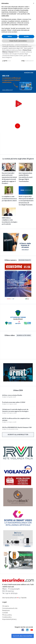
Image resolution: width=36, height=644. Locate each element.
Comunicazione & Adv (10, 608)
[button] (34, 3)
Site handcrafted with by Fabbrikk (14, 598)
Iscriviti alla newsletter (18, 434)
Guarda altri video (24, 335)
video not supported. (18, 143)
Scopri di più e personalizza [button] (18, 40)
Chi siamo (6, 606)
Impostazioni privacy (9, 619)
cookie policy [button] (5, 15)
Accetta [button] (26, 36)
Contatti (5, 613)
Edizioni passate (25, 260)
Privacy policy (7, 615)
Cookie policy (7, 617)
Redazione (6, 610)
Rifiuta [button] (10, 36)
